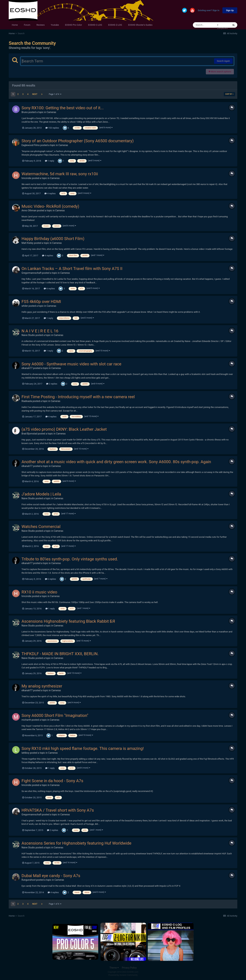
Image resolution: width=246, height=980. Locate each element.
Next (35, 94)
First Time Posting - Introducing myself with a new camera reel (78, 397)
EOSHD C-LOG (95, 25)
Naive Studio (28, 335)
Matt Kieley (27, 243)
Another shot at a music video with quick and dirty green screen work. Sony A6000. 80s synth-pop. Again (116, 462)
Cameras (51, 112)
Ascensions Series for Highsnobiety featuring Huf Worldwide (76, 843)
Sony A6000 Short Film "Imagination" (55, 716)
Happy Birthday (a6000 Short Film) (53, 239)
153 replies (52, 128)
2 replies (52, 384)
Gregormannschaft (32, 273)
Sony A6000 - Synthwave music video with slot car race (71, 364)
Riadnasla (27, 401)
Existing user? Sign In (209, 11)
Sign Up (230, 10)
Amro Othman (29, 210)
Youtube (55, 25)
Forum (27, 25)
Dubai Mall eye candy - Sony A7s (51, 876)
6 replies (49, 289)
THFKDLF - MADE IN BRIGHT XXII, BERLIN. (60, 654)
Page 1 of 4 (55, 94)
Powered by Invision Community (123, 975)
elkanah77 (27, 368)
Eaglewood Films (31, 145)
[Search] (205, 25)
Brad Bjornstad (29, 434)
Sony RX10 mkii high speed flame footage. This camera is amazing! (83, 749)
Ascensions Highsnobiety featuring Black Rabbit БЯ (68, 621)
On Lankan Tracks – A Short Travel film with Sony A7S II (72, 269)
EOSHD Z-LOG (115, 25)
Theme (114, 968)
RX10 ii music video (39, 592)
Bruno (25, 112)
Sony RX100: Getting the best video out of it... (63, 108)
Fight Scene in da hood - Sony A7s (52, 781)
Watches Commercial (41, 527)
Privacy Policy (129, 968)
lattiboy (25, 753)
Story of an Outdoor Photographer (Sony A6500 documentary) (78, 141)
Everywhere (223, 28)
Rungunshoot (29, 880)
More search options (220, 72)
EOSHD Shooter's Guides (140, 25)
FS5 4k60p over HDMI (41, 302)
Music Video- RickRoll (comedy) (50, 206)
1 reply (50, 161)
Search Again (223, 61)
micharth (26, 720)
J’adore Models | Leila (41, 494)
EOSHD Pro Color (74, 25)
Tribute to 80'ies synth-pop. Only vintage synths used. (70, 559)
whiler (25, 306)
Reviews (40, 25)
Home (15, 25)
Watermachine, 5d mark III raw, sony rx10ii (60, 174)
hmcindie (26, 178)
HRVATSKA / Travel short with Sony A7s (58, 810)
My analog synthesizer (42, 686)
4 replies (50, 193)
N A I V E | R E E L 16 (40, 331)
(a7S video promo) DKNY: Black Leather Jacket (64, 429)
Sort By (229, 94)
